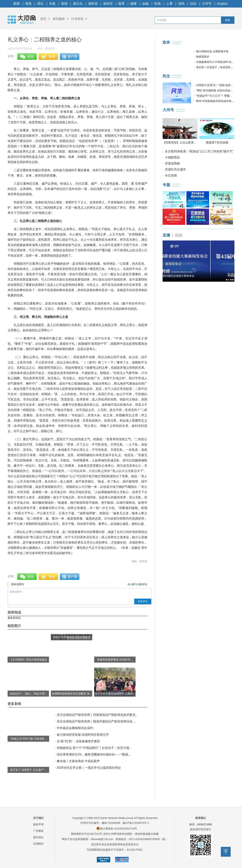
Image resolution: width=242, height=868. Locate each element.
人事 (169, 4)
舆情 (64, 4)
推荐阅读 (14, 612)
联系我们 (201, 818)
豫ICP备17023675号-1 (136, 823)
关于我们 (38, 818)
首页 (43, 19)
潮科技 (93, 4)
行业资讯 (77, 19)
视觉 (28, 4)
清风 (181, 4)
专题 (52, 4)
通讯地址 (38, 837)
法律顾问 (38, 844)
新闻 (16, 4)
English (222, 4)
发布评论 (143, 601)
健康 (133, 4)
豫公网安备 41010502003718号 (117, 829)
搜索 (228, 20)
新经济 (108, 4)
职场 (157, 4)
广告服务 (38, 831)
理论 (40, 4)
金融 (145, 4)
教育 (122, 4)
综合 (193, 4)
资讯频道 (59, 19)
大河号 (207, 4)
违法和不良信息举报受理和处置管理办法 (115, 844)
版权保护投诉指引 (201, 829)
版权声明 (38, 824)
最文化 (78, 4)
